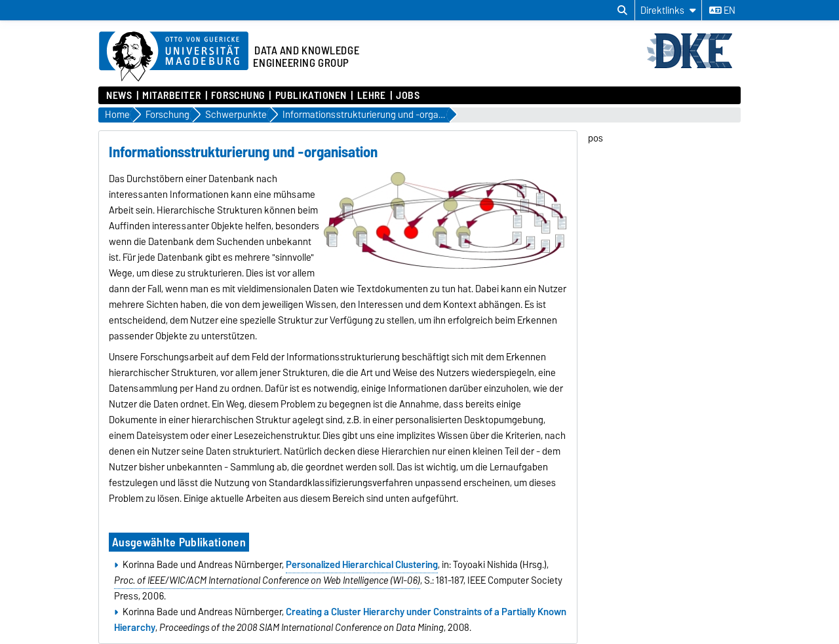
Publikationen (311, 96)
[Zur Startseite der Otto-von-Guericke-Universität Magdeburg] (174, 57)
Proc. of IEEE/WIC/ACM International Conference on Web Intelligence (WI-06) (267, 580)
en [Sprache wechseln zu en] (722, 10)
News (119, 96)
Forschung (238, 96)
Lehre (372, 96)
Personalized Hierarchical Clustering (362, 565)
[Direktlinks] (668, 10)
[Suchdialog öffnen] (622, 10)
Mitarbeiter (171, 96)
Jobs (408, 96)
